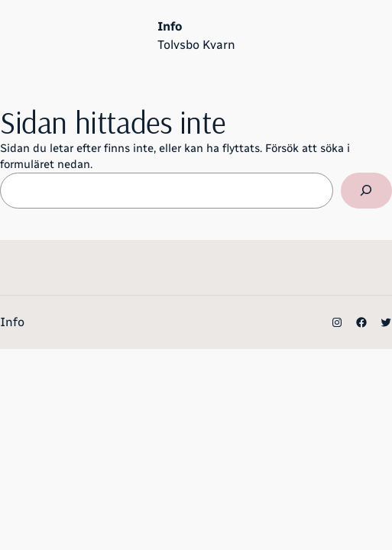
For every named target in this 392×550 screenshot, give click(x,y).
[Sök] (366, 191)
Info (170, 26)
